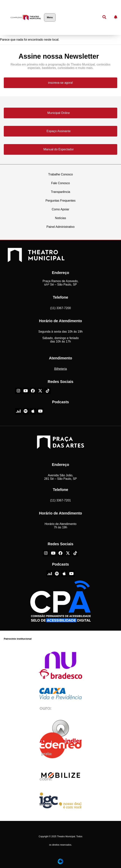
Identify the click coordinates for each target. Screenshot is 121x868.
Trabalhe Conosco (60, 174)
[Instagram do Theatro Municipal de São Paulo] (18, 391)
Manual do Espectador (59, 149)
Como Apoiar (61, 209)
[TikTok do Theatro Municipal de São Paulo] (48, 391)
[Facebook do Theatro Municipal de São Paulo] (33, 391)
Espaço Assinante (59, 131)
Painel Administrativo (61, 227)
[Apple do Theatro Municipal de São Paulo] (33, 411)
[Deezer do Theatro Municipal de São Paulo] (18, 411)
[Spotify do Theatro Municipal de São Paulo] (26, 411)
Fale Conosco (61, 183)
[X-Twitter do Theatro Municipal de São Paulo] (40, 391)
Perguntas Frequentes (60, 201)
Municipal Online (59, 113)
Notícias (61, 218)
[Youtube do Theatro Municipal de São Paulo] (26, 391)
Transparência (61, 192)
